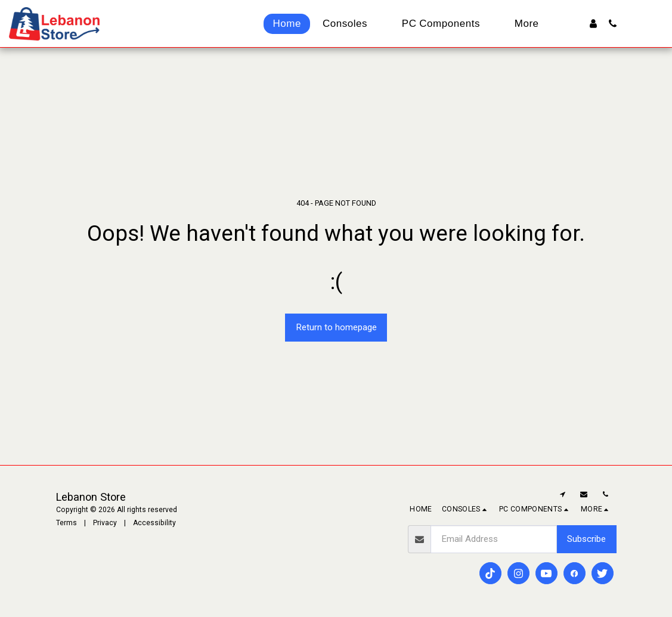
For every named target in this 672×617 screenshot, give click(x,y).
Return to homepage (336, 327)
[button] (613, 24)
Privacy (105, 523)
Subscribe (586, 539)
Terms (66, 523)
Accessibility (154, 523)
